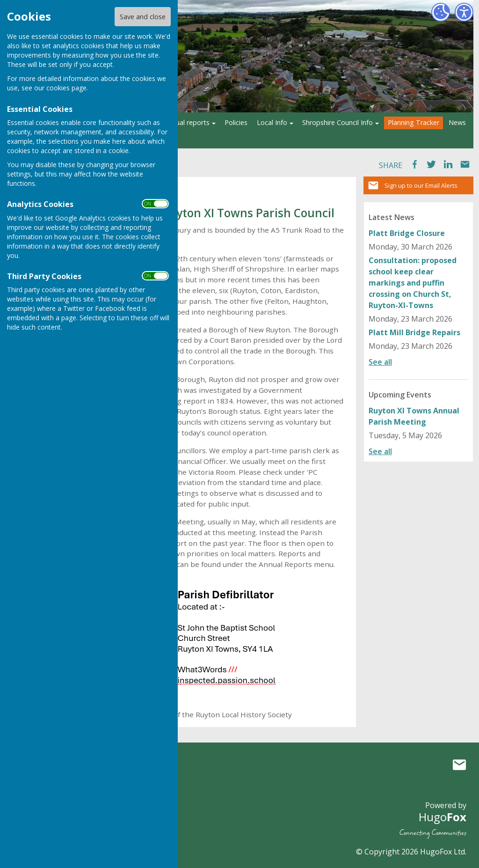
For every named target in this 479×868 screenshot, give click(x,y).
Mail (465, 164)
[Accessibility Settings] (464, 12)
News (457, 122)
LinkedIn (448, 164)
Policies (236, 122)
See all (380, 362)
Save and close (143, 17)
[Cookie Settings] (441, 12)
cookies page (66, 88)
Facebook (414, 164)
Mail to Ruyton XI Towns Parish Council (459, 765)
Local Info (272, 122)
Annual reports (187, 122)
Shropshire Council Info (337, 122)
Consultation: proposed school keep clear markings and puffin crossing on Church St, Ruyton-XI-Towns (413, 283)
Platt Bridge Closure (407, 233)
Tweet (431, 164)
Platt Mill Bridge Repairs (414, 332)
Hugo (443, 817)
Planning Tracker (414, 122)
